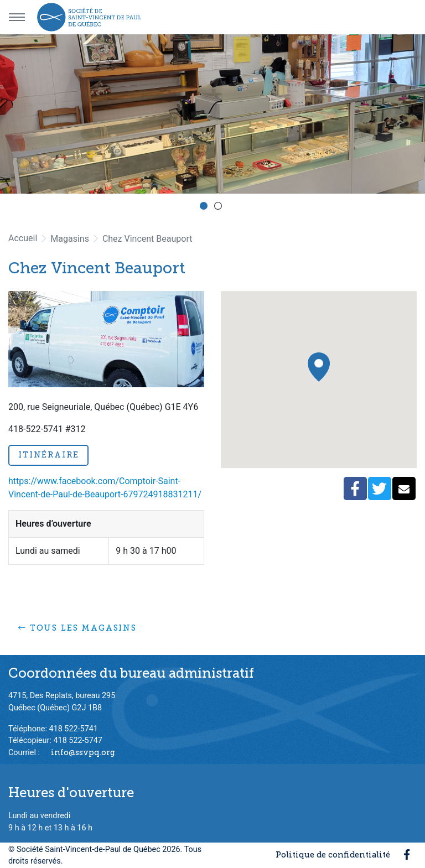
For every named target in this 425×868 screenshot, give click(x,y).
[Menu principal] (17, 17)
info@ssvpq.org (83, 752)
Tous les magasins (77, 628)
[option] (212, 114)
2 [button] (220, 207)
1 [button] (205, 207)
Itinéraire (48, 455)
